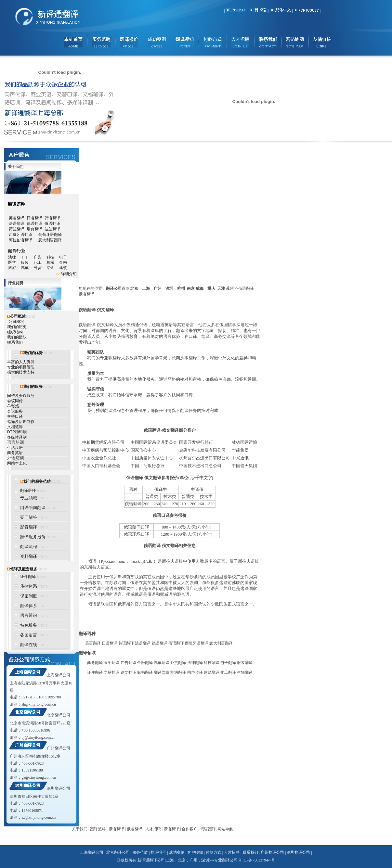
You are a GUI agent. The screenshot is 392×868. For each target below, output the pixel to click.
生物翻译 (245, 672)
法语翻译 (17, 223)
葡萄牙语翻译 (50, 235)
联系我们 (15, 342)
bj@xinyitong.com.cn (38, 737)
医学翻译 (111, 663)
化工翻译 (228, 672)
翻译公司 (114, 288)
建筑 (63, 268)
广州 (158, 288)
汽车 (27, 268)
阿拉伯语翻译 (20, 240)
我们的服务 (33, 387)
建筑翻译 (212, 672)
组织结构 (15, 332)
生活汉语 (15, 448)
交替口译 (15, 416)
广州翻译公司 (59, 748)
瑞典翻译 (34, 229)
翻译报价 (158, 852)
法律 (12, 257)
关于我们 (80, 829)
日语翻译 (34, 218)
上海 (146, 288)
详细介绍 (69, 274)
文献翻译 (111, 672)
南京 (191, 288)
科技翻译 (212, 663)
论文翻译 (128, 672)
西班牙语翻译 (20, 235)
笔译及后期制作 (21, 422)
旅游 (12, 268)
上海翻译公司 (59, 675)
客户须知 (195, 852)
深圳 (169, 288)
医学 (14, 262)
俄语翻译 (52, 223)
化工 (40, 262)
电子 (63, 257)
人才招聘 (153, 829)
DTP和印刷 (17, 432)
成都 (200, 288)
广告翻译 (128, 663)
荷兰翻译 (17, 229)
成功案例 (177, 852)
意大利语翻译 (50, 240)
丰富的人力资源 (21, 362)
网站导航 (225, 829)
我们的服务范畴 (37, 481)
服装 (27, 262)
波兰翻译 (52, 229)
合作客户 (189, 829)
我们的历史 (17, 327)
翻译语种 (28, 491)
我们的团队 (17, 337)
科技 (50, 257)
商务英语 (15, 453)
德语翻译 (34, 223)
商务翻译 (95, 663)
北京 (134, 288)
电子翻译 (228, 663)
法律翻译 (195, 663)
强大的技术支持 (21, 372)
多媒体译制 (17, 437)
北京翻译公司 (59, 715)
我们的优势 (33, 353)
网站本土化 (17, 463)
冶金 (53, 268)
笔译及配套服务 (24, 569)
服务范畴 (140, 852)
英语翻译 (17, 218)
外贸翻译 (178, 663)
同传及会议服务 (21, 396)
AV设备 (13, 406)
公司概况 (16, 322)
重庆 (211, 288)
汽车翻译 (162, 663)
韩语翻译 (52, 218)
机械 (53, 262)
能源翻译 (178, 672)
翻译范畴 (98, 829)
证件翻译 (28, 577)
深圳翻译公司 (59, 788)
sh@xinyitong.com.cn (39, 704)
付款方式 (214, 852)
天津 (221, 288)
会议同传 (15, 401)
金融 (63, 262)
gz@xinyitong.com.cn (39, 777)
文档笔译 (15, 427)
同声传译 (195, 672)
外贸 (40, 268)
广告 (38, 257)
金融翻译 (145, 663)
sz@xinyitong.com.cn (39, 817)
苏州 (230, 288)
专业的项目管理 (21, 367)
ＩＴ (27, 257)
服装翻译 (245, 663)
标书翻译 (145, 672)
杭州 (181, 288)
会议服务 (15, 411)
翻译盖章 (162, 672)
